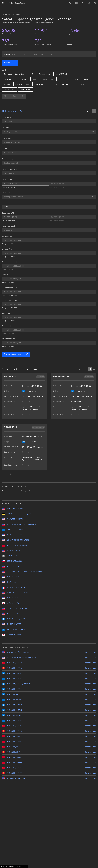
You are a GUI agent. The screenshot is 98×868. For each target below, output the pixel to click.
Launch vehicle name (10, 169)
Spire (35, 79)
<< (5, 474)
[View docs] (77, 3)
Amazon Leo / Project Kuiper (16, 79)
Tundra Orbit (25, 89)
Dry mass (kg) (7, 249)
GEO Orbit (53, 84)
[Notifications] (89, 3)
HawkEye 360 (48, 79)
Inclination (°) (7, 326)
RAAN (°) (5, 275)
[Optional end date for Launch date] (26, 184)
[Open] (93, 132)
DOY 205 (4, 867)
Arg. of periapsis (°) (9, 339)
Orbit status (6, 138)
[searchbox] (62, 54)
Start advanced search (16, 354)
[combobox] (15, 54)
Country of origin (8, 159)
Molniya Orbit (10, 89)
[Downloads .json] (84, 369)
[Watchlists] (83, 3)
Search (10, 63)
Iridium (7, 84)
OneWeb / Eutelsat (81, 79)
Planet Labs (63, 79)
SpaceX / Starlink (62, 74)
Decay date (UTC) (8, 213)
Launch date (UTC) (9, 179)
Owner (4, 148)
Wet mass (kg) (7, 236)
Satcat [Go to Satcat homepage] (17, 3)
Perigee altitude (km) (10, 300)
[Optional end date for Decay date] (73, 217)
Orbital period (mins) (10, 262)
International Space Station (15, 74)
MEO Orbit (66, 84)
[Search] (70, 3)
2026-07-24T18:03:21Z (18, 867)
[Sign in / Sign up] (95, 3)
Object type (6, 128)
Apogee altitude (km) (10, 287)
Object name (7, 117)
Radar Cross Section (9, 226)
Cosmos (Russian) (23, 84)
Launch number (8, 203)
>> (16, 474)
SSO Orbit (40, 84)
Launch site (6, 192)
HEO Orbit (80, 84)
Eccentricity (6, 313)
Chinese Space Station (41, 74)
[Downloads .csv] (80, 369)
